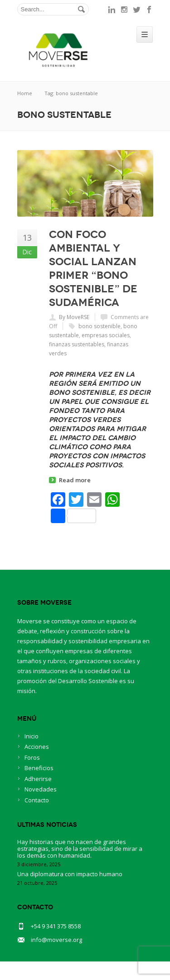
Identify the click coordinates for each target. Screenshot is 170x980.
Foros (32, 757)
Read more (75, 480)
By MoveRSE (74, 317)
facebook (150, 10)
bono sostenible (100, 326)
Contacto (37, 800)
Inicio (32, 736)
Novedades (41, 789)
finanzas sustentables (77, 344)
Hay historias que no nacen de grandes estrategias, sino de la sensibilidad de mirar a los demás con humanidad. (80, 849)
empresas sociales (106, 335)
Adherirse (38, 779)
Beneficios (39, 768)
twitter (137, 10)
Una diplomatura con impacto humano (70, 874)
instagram (124, 10)
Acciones (37, 747)
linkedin (112, 10)
